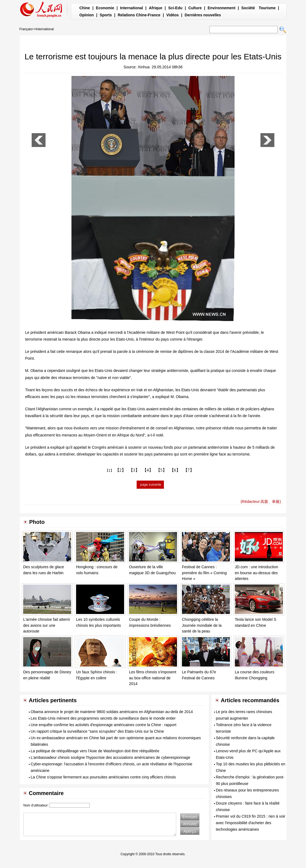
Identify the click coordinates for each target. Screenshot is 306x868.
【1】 (109, 470)
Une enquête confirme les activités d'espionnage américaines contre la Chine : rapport (104, 725)
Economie (105, 8)
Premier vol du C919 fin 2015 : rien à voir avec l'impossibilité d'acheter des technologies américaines (251, 823)
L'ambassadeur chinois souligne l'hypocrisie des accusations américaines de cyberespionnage (111, 757)
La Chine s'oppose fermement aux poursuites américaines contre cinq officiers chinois (103, 777)
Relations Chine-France (139, 15)
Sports (106, 15)
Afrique (156, 8)
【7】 (189, 470)
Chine (85, 8)
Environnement (221, 8)
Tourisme (267, 8)
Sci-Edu (175, 8)
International (131, 8)
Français (26, 29)
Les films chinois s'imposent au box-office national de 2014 (153, 678)
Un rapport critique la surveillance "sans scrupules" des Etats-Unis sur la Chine (97, 731)
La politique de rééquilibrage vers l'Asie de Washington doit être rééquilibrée (95, 751)
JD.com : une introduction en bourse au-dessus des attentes (256, 573)
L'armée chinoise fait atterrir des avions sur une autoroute (47, 625)
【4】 (148, 470)
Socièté (248, 8)
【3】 (134, 470)
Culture (195, 8)
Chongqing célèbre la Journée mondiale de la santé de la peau (202, 625)
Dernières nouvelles (203, 15)
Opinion (87, 15)
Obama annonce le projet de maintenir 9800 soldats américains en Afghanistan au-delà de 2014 (112, 712)
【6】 (175, 470)
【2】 (121, 470)
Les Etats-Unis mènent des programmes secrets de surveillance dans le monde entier (103, 718)
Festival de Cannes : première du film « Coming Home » (204, 573)
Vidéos (173, 15)
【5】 (161, 470)
